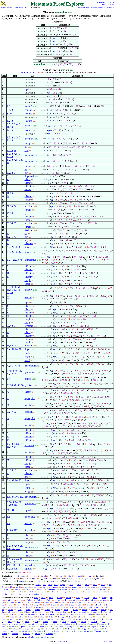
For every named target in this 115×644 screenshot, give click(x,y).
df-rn (20, 610)
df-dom (31, 617)
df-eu (20, 600)
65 (8, 329)
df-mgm (26, 629)
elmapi (28, 144)
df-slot (25, 624)
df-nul (90, 602)
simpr (27, 284)
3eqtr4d (28, 530)
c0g (87, 578)
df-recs (62, 614)
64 (15, 326)
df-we (72, 607)
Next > (111, 2)
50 (15, 287)
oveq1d (28, 297)
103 (16, 505)
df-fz (64, 622)
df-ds (31, 626)
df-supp (31, 614)
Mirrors (4, 8)
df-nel (76, 600)
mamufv (29, 290)
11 (8, 127)
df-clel (49, 600)
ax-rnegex (64, 592)
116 (16, 569)
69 (12, 346)
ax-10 (10, 587)
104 (12, 510)
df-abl (46, 631)
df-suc (85, 610)
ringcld (28, 247)
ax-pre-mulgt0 (34, 594)
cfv (14, 578)
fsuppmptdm (31, 366)
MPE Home (19, 8)
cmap (45, 578)
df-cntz (25, 631)
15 (8, 140)
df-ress (56, 624)
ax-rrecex (77, 592)
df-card (89, 617)
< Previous (102, 2)
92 (13, 480)
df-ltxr (22, 619)
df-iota (94, 610)
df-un (56, 602)
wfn (100, 576)
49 (8, 530)
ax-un (93, 587)
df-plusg (67, 624)
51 (19, 287)
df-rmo (103, 600)
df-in (64, 602)
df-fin (51, 617)
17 (8, 151)
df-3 (78, 619)
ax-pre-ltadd (18, 594)
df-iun (71, 605)
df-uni (53, 605)
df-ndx (35, 624)
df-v (20, 602)
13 (12, 127)
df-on (66, 610)
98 (20, 480)
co (34, 578)
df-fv (44, 612)
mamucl (28, 126)
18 (12, 151)
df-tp (28, 605)
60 (8, 313)
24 (15, 173)
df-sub (41, 619)
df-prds (83, 626)
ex (26, 234)
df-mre (104, 626)
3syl (27, 151)
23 (12, 173)
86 (18, 444)
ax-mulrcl (76, 589)
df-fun (104, 610)
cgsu (98, 578)
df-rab (11, 602)
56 (8, 297)
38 (8, 223)
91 (8, 510)
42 (8, 234)
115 (18, 565)
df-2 (70, 619)
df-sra (87, 631)
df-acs (15, 629)
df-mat (38, 634)
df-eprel (29, 607)
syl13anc (29, 385)
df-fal (87, 598)
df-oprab (83, 612)
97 (8, 477)
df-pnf (99, 617)
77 (12, 412)
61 (13, 349)
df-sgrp (37, 629)
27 (10, 260)
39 (15, 223)
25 (12, 569)
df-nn (61, 619)
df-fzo (74, 622)
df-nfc (58, 600)
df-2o (90, 614)
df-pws (94, 626)
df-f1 (18, 612)
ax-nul (65, 587)
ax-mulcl (63, 589)
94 (12, 470)
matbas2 (29, 106)
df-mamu (27, 634)
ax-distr (19, 592)
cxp (90, 576)
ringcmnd (29, 176)
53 (19, 290)
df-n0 (27, 622)
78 (22, 385)
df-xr (12, 619)
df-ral (85, 600)
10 (10, 114)
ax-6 (87, 585)
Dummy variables (27, 73)
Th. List (28, 8)
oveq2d (28, 405)
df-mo (11, 600)
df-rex (94, 600)
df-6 (103, 619)
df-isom (53, 612)
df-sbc (28, 602)
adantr (28, 179)
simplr (28, 200)
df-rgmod (98, 631)
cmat (52, 581)
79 (8, 392)
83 (8, 418)
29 (13, 247)
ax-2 (50, 585)
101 (17, 497)
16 (12, 140)
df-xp (81, 607)
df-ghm (14, 631)
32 (8, 206)
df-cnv (99, 607)
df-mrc (5, 629)
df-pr (19, 605)
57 (8, 412)
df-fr (55, 607)
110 (13, 548)
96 (16, 480)
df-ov (73, 612)
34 (15, 206)
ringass (28, 379)
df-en (21, 617)
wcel (44, 576)
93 (8, 470)
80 (8, 398)
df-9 (18, 622)
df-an (43, 598)
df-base (46, 624)
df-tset (11, 626)
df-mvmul (50, 634)
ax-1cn (18, 589)
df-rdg (72, 614)
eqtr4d (28, 510)
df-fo (26, 612)
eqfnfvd (28, 569)
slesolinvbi (45, 637)
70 (15, 346)
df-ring (76, 631)
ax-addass (102, 589)
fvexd (27, 360)
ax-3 (56, 585)
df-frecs (41, 614)
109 (9, 548)
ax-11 (19, 587)
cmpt (80, 576)
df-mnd (48, 629)
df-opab (98, 605)
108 (9, 565)
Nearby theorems (108, 4)
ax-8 (103, 585)
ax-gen (62, 585)
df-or (51, 598)
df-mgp (56, 631)
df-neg (51, 619)
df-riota (63, 612)
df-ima (38, 610)
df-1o (81, 614)
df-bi (36, 598)
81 (8, 405)
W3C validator (109, 642)
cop (61, 576)
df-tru (78, 598)
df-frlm (15, 634)
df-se (63, 607)
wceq (33, 576)
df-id (19, 607)
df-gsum (72, 626)
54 (8, 292)
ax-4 (71, 585)
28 (14, 260)
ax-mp (38, 585)
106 (9, 523)
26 (8, 179)
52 (15, 290)
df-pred (47, 610)
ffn (26, 147)
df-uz (55, 622)
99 (12, 505)
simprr (28, 203)
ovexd (27, 357)
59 (8, 374)
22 (8, 173)
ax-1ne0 (41, 592)
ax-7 (95, 585)
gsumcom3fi (31, 260)
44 (8, 240)
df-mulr (79, 624)
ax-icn (28, 589)
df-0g (61, 626)
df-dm (11, 610)
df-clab (29, 600)
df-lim (75, 610)
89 (12, 447)
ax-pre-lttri (100, 592)
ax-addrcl (51, 589)
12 (8, 121)
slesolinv (32, 637)
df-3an (69, 598)
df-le (31, 619)
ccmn (10, 581)
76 (15, 374)
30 (12, 193)
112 (13, 565)
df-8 (10, 622)
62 (8, 326)
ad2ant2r (29, 243)
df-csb (38, 602)
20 (8, 569)
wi (18, 576)
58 (10, 371)
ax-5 (79, 585)
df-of (103, 612)
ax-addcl (39, 589)
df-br (89, 605)
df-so (47, 607)
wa (24, 576)
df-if (99, 602)
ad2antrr (29, 186)
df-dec (45, 622)
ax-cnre (88, 592)
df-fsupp (61, 617)
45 (8, 243)
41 (12, 237)
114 (13, 562)
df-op (36, 605)
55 (12, 292)
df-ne (67, 600)
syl (26, 193)
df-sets (14, 624)
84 (8, 425)
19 (15, 151)
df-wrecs (52, 614)
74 (15, 366)
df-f (10, 612)
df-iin (80, 605)
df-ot (45, 605)
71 (20, 349)
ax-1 (45, 585)
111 (18, 548)
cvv (53, 576)
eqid (27, 89)
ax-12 (27, 587)
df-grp (84, 629)
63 (12, 326)
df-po (38, 607)
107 (16, 530)
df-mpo (93, 612)
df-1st (11, 614)
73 (8, 366)
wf (7, 578)
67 (8, 336)
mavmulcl (29, 139)
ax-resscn (6, 589)
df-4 (86, 619)
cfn (56, 578)
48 (21, 260)
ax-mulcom (89, 589)
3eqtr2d (28, 412)
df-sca (89, 624)
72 (12, 374)
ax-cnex (103, 587)
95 (15, 470)
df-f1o (35, 612)
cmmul (38, 581)
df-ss (72, 602)
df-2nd (21, 614)
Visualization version (98, 8)
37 (8, 217)
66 (16, 349)
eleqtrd (28, 130)
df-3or (59, 598)
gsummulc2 (30, 504)
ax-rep (46, 587)
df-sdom (41, 617)
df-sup (71, 617)
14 (8, 130)
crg (22, 581)
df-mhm (59, 629)
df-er (98, 614)
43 (15, 237)
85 (12, 530)
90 (8, 452)
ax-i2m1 (30, 592)
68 (8, 346)
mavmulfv (29, 445)
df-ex (95, 598)
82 (15, 412)
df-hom (41, 626)
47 (20, 252)
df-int (62, 605)
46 (20, 247)
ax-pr (84, 587)
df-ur (66, 631)
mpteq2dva (30, 398)
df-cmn (36, 631)
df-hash (94, 622)
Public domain (63, 642)
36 (12, 213)
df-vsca (100, 624)
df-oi (80, 617)
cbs (67, 578)
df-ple (21, 626)
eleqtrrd (28, 114)
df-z (36, 622)
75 (19, 366)
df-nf (104, 598)
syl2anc (28, 110)
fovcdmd (29, 206)
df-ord (57, 610)
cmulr (76, 578)
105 (9, 517)
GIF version (110, 8)
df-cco (51, 626)
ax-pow (75, 587)
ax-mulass (7, 592)
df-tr (11, 607)
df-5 (95, 619)
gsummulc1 (30, 372)
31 (8, 196)
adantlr (28, 306)
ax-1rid (52, 592)
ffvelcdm (29, 230)
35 (16, 252)
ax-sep (55, 587)
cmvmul (72, 581)
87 (21, 444)
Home (10, 8)
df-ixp (12, 617)
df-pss (81, 602)
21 (8, 162)
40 (16, 247)
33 (12, 206)
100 (9, 497)
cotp (69, 576)
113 (8, 562)
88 (8, 447)
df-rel (90, 607)
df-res (28, 610)
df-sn (11, 605)
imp (26, 240)
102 (22, 497)
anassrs (28, 392)
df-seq (84, 622)
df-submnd (72, 629)
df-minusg (95, 629)
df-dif (47, 602)
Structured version (84, 8)
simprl (28, 220)
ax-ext (37, 587)
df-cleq (39, 600)
